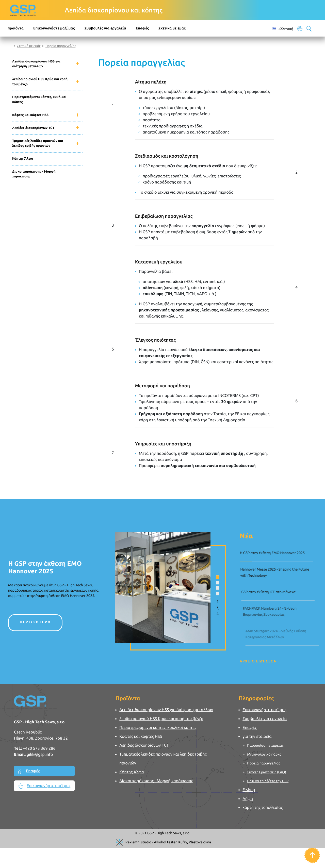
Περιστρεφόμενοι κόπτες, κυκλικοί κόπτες (39, 99)
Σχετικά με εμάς (29, 46)
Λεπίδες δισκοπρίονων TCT (33, 128)
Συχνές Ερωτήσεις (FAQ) (267, 772)
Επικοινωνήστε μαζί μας (54, 28)
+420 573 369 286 (39, 748)
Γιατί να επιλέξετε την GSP (268, 781)
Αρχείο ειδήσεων (258, 661)
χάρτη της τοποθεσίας (263, 808)
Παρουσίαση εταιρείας (265, 745)
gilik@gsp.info (40, 755)
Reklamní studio (138, 842)
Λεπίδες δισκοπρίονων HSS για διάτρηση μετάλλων (36, 64)
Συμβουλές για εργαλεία (105, 28)
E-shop (249, 790)
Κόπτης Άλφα (23, 159)
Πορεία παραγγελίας (61, 46)
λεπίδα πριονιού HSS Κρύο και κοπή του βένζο (40, 82)
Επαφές (142, 28)
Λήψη (248, 799)
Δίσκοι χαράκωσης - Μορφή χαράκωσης (34, 174)
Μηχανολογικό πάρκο (264, 754)
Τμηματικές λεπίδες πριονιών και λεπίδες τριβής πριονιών (38, 143)
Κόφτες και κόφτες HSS (30, 115)
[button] (209, 574)
